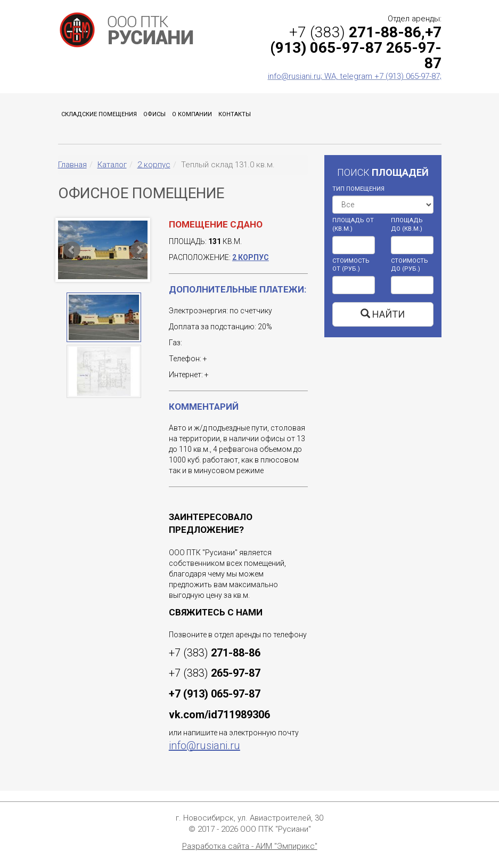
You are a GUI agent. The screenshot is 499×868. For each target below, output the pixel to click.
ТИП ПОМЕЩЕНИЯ (358, 189)
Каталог (112, 165)
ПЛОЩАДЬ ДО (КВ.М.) (407, 225)
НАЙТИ (383, 314)
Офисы (154, 114)
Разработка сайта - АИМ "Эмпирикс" (250, 846)
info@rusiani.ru (204, 745)
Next (139, 250)
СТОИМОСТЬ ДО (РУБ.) (410, 265)
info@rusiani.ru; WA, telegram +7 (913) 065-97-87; (355, 76)
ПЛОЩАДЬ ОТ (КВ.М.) (353, 225)
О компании (192, 114)
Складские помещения (99, 114)
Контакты (235, 114)
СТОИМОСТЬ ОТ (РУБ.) (351, 265)
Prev (72, 250)
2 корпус (154, 165)
